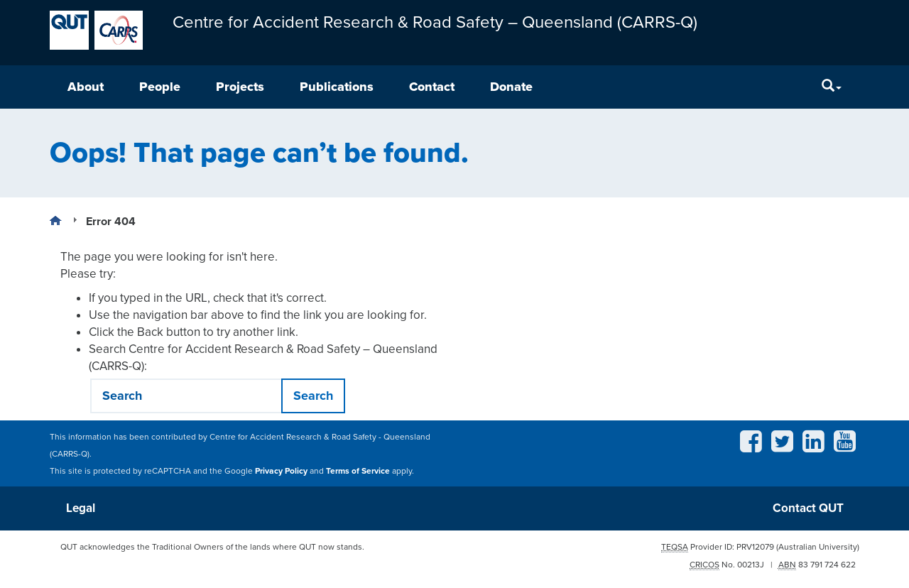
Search (313, 396)
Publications (337, 87)
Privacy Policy (281, 471)
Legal (81, 508)
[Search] (832, 87)
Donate (511, 87)
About (86, 87)
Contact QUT (808, 508)
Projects (240, 87)
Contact (432, 87)
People (160, 87)
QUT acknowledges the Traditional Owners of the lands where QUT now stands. (212, 547)
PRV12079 (755, 547)
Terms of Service (358, 471)
